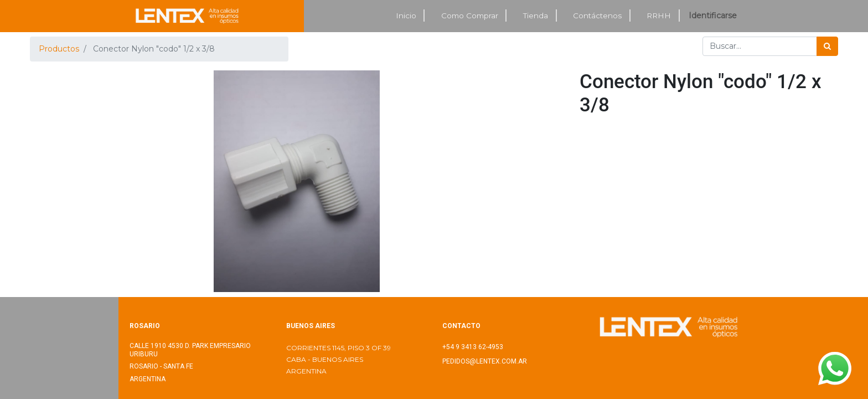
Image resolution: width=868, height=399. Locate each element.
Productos (59, 49)
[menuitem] (406, 16)
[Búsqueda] (827, 46)
